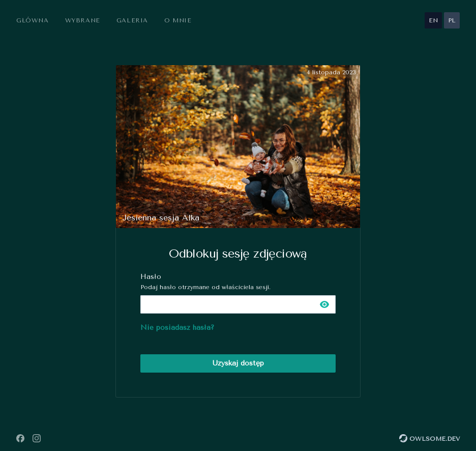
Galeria (132, 20)
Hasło (238, 282)
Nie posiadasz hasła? (177, 328)
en (433, 20)
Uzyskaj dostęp (238, 363)
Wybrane (83, 20)
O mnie (178, 20)
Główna (33, 20)
